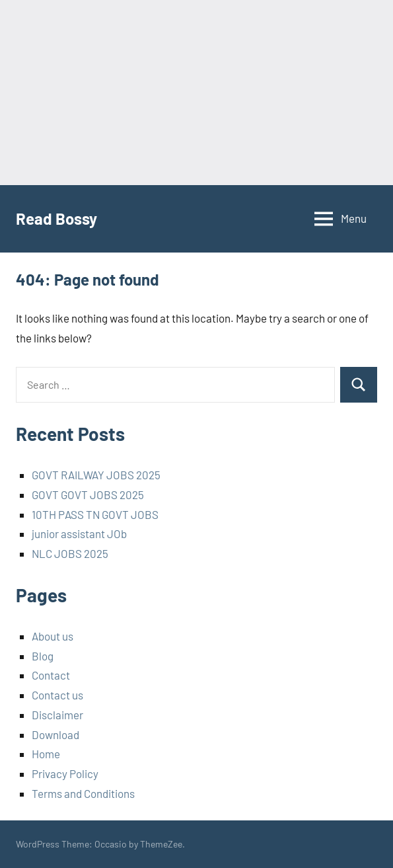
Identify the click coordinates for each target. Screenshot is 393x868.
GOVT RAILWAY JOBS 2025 (96, 475)
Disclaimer (57, 715)
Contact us (57, 695)
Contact (51, 675)
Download (55, 734)
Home (46, 754)
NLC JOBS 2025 (70, 553)
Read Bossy (56, 218)
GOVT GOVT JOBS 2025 (88, 494)
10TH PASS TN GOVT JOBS (95, 514)
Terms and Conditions (83, 793)
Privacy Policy (65, 773)
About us (53, 636)
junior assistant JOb (79, 533)
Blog (43, 656)
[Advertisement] (196, 93)
